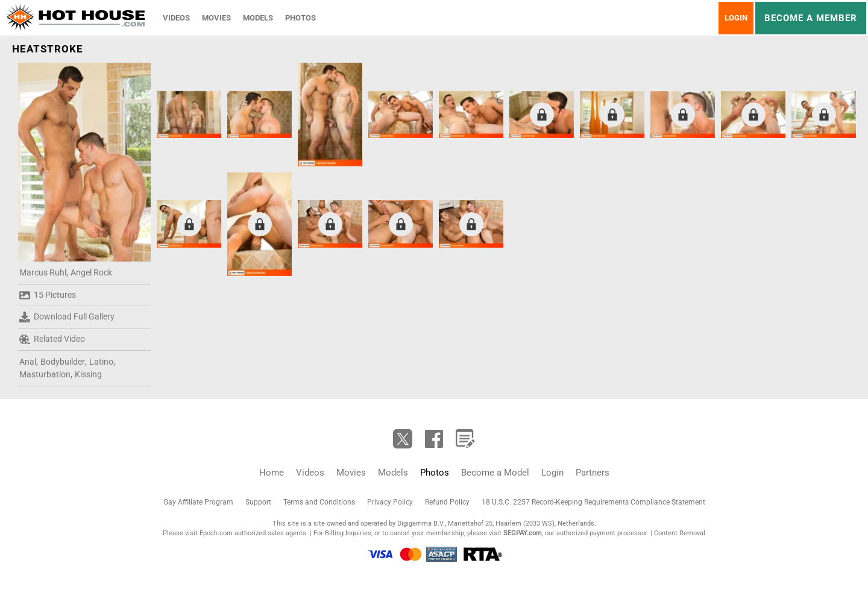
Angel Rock (91, 272)
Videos (176, 18)
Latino (101, 362)
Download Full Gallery (67, 317)
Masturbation (45, 374)
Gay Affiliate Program (198, 502)
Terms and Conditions (319, 502)
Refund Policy (447, 502)
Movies (216, 18)
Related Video (52, 339)
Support (258, 502)
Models (258, 18)
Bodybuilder (63, 362)
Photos (300, 18)
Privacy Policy (390, 502)
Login (736, 18)
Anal (28, 362)
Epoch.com (216, 533)
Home (272, 473)
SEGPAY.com (523, 533)
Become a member (811, 18)
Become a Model (495, 473)
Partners (593, 473)
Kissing (88, 374)
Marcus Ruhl (43, 272)
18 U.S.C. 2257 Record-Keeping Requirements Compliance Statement (593, 502)
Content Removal (680, 533)
